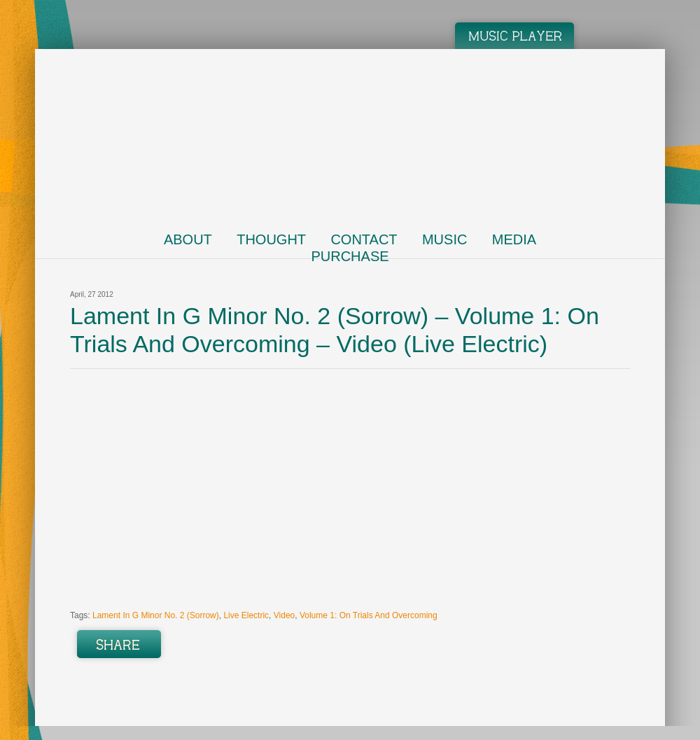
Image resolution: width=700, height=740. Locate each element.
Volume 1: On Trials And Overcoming (369, 615)
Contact (364, 239)
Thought (271, 239)
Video (284, 615)
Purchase (350, 256)
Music (444, 239)
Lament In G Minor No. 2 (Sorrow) (156, 615)
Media (514, 239)
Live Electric (246, 615)
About (188, 239)
